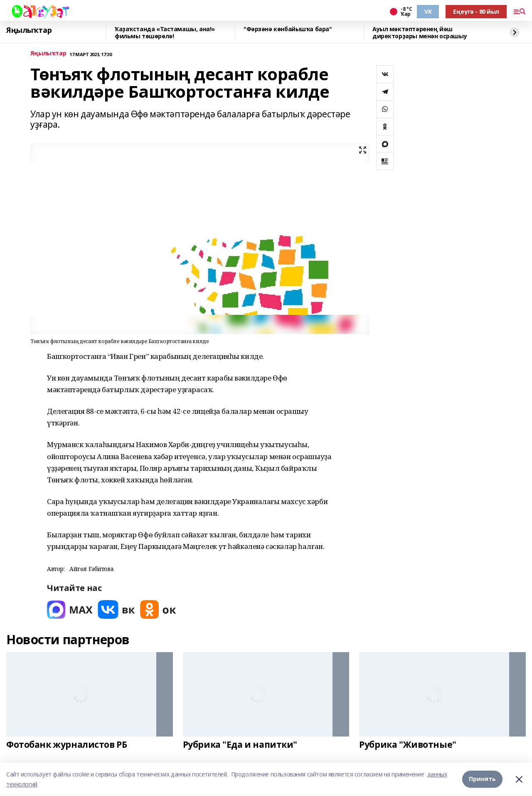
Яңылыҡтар (29, 30)
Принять (482, 779)
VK (428, 11)
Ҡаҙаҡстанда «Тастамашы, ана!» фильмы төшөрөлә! (165, 33)
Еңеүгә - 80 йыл (476, 11)
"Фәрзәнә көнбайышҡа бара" (288, 29)
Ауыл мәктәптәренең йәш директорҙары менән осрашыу (420, 33)
